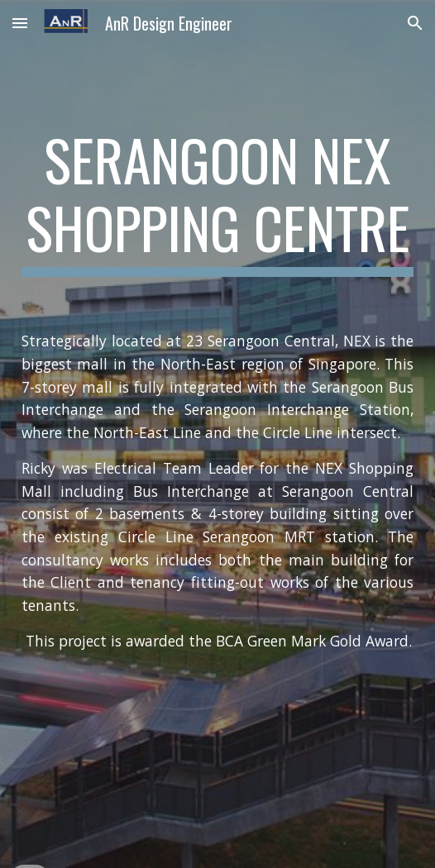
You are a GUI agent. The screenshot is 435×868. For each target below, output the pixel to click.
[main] (217, 201)
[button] (20, 23)
